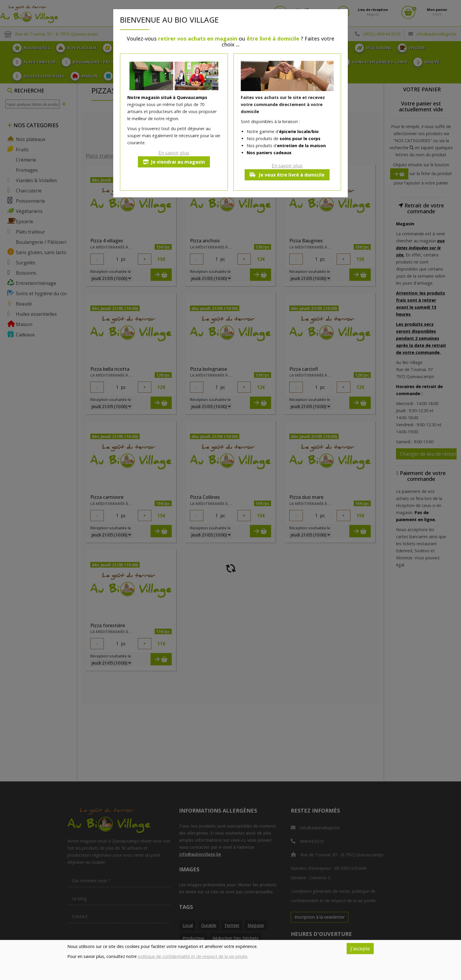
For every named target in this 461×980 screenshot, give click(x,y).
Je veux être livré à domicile (287, 175)
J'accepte (360, 949)
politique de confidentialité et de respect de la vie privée (193, 956)
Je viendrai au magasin (174, 162)
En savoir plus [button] (174, 153)
